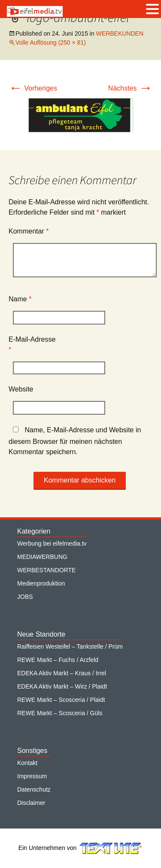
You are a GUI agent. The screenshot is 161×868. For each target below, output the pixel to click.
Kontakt (27, 763)
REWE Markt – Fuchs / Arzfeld (58, 660)
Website (21, 389)
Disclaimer (31, 803)
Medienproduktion (41, 583)
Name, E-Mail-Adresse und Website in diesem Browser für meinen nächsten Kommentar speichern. (75, 441)
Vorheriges (33, 88)
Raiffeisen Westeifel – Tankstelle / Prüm (70, 646)
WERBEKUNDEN (120, 33)
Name (20, 299)
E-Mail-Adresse (32, 344)
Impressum (32, 776)
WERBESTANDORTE (46, 570)
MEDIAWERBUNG (42, 557)
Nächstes (130, 88)
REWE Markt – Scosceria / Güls (60, 713)
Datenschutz (34, 789)
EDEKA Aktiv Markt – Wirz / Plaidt (62, 686)
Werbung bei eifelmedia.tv (52, 543)
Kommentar (29, 231)
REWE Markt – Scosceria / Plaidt (61, 700)
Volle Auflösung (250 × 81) (51, 42)
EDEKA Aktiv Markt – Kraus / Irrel (62, 673)
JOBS (25, 597)
